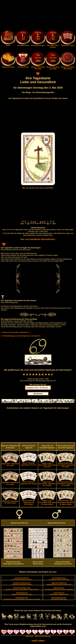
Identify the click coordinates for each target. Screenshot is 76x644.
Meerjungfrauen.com (59, 598)
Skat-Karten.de (59, 588)
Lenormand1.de (59, 593)
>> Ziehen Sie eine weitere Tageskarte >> (15, 332)
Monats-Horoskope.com (22, 584)
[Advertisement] (38, 16)
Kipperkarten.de (22, 593)
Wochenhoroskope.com (22, 588)
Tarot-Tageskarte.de (59, 579)
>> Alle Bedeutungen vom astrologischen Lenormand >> (21, 336)
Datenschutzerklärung (43, 636)
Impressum (30, 636)
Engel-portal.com (22, 598)
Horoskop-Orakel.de (22, 579)
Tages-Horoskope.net (59, 584)
